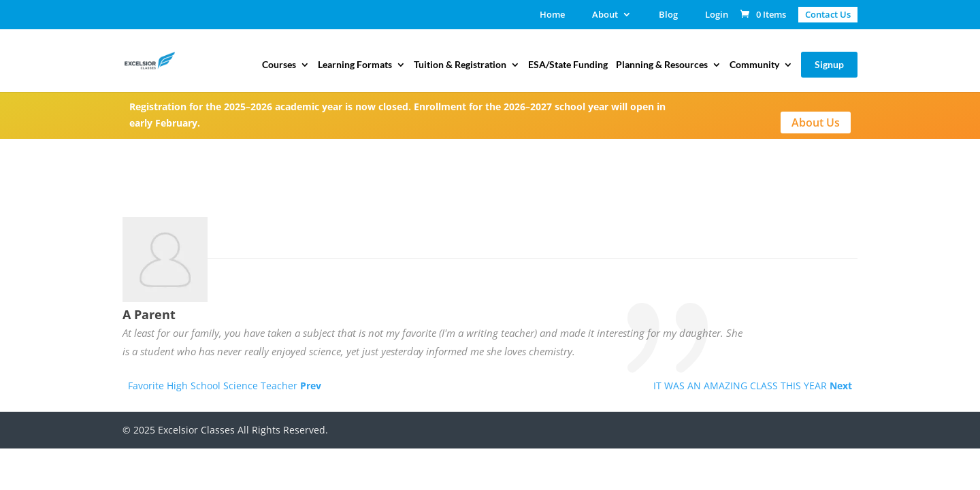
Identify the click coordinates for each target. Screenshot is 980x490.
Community (754, 65)
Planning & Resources (662, 65)
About (605, 15)
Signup (829, 64)
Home (552, 15)
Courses (279, 65)
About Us (816, 122)
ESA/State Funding (568, 65)
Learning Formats (355, 65)
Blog (668, 15)
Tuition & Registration (460, 65)
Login (717, 15)
